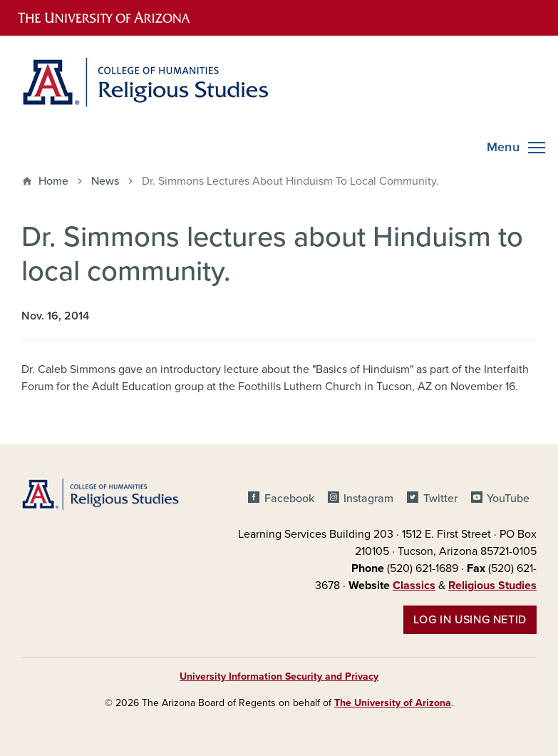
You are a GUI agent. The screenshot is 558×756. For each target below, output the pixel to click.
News (105, 181)
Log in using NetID (470, 620)
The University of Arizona (393, 703)
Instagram (368, 499)
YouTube (508, 499)
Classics (414, 586)
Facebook (289, 499)
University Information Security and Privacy (279, 676)
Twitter (440, 499)
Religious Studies (492, 586)
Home (53, 181)
